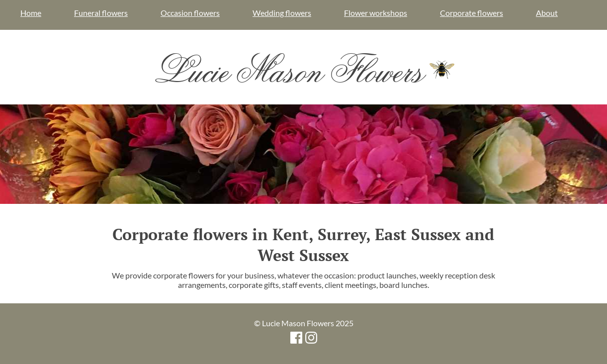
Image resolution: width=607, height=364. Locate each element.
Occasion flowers (190, 13)
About (547, 13)
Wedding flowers (282, 13)
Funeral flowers (101, 13)
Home (31, 13)
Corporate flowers (472, 13)
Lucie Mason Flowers (303, 70)
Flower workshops (376, 13)
